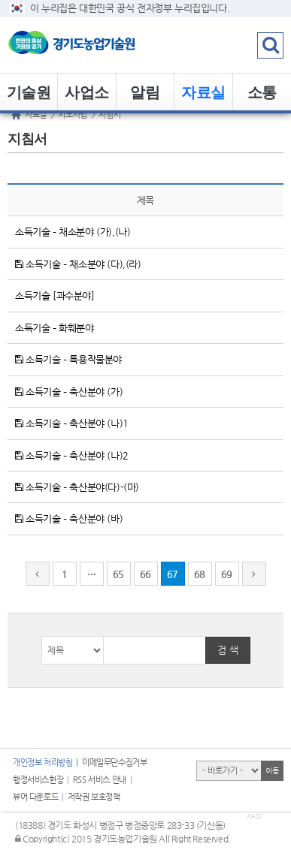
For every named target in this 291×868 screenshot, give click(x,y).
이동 (272, 771)
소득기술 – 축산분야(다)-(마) (77, 487)
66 (145, 574)
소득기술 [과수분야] (55, 295)
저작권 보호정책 (94, 797)
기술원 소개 (29, 98)
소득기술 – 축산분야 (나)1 (72, 423)
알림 (145, 92)
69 (227, 574)
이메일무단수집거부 (114, 763)
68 (200, 574)
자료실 (203, 92)
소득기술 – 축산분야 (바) (69, 518)
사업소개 (87, 98)
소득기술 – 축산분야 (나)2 (72, 455)
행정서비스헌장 (38, 780)
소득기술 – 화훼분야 (55, 328)
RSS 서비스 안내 (100, 780)
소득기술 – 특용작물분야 (68, 359)
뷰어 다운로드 (35, 797)
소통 (262, 92)
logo (94, 45)
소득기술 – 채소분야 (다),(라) (78, 264)
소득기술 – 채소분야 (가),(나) (73, 232)
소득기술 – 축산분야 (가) (69, 392)
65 (118, 574)
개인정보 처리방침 (42, 763)
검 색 (228, 650)
